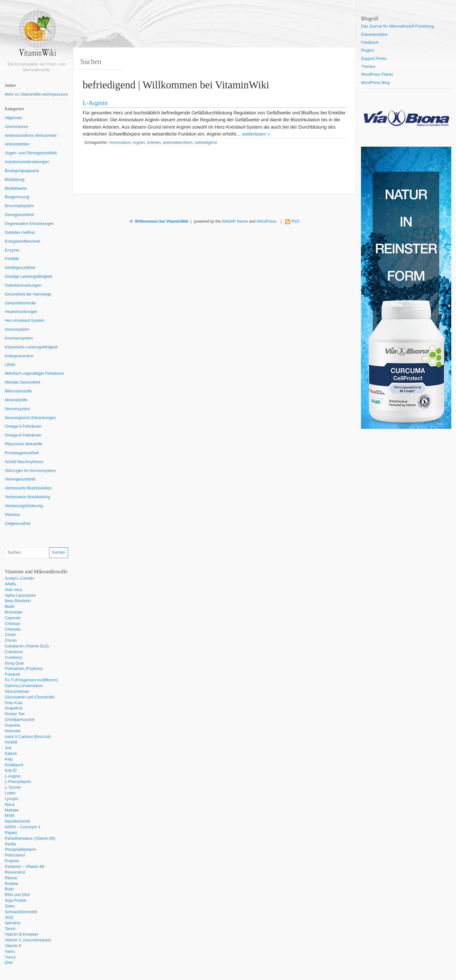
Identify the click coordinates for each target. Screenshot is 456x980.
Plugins (367, 50)
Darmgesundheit (19, 215)
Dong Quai (14, 663)
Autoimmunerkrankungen (27, 162)
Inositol (11, 742)
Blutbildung (15, 180)
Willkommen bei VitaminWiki (162, 221)
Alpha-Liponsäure (20, 595)
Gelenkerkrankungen (23, 285)
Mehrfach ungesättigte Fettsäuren (34, 373)
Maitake (12, 810)
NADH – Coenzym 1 (23, 827)
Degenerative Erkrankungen (29, 224)
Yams (10, 951)
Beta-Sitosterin (18, 601)
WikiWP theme (235, 221)
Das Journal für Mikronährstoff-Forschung (397, 26)
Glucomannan (17, 691)
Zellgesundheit (18, 524)
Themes (368, 67)
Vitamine (12, 515)
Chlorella (13, 629)
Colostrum (14, 652)
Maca (10, 805)
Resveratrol (15, 872)
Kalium (11, 754)
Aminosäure (120, 143)
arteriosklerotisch (178, 143)
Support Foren (374, 59)
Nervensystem (17, 409)
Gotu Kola (14, 703)
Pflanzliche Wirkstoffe (24, 444)
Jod (8, 748)
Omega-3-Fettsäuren (23, 426)
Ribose (11, 878)
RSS (295, 221)
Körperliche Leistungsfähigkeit (31, 347)
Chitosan (13, 624)
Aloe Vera (13, 590)
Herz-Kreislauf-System (25, 321)
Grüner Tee (15, 714)
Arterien (154, 143)
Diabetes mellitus (20, 232)
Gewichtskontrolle (20, 303)
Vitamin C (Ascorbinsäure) (28, 940)
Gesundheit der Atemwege (28, 294)
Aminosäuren (16, 127)
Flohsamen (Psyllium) (24, 669)
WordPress (266, 221)
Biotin (10, 607)
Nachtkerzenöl (17, 821)
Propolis (12, 861)
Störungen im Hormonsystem (30, 471)
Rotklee (11, 884)
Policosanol (15, 855)
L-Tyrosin (13, 787)
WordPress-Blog (375, 83)
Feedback (370, 42)
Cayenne (13, 618)
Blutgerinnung (17, 197)
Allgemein (13, 118)
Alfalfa (10, 584)
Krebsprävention (19, 356)
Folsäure (13, 674)
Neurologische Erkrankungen (30, 418)
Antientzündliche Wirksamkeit (31, 136)
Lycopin (12, 799)
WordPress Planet (377, 74)
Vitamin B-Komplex (22, 934)
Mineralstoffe (16, 400)
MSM (9, 816)
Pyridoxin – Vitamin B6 (25, 867)
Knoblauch (14, 765)
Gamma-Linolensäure (24, 686)
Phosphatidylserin (20, 850)
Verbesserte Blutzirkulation (28, 488)
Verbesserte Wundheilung (27, 497)
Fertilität (12, 259)
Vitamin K (13, 946)
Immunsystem (17, 329)
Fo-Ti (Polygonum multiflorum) (31, 680)
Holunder (13, 731)
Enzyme (12, 250)
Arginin (139, 143)
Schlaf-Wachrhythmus (24, 462)
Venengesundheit (20, 479)
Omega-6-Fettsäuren (23, 435)
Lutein (10, 793)
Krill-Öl (11, 771)
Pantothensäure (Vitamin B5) (30, 838)
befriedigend (206, 143)
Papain (11, 833)
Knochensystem (19, 338)
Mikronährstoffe (18, 391)
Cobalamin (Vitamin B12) (27, 646)
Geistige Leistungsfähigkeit (28, 277)
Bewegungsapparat (22, 171)
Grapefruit (14, 708)
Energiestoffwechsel (22, 241)
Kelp (9, 759)
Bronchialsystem (19, 206)
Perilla (10, 844)
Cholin (10, 635)
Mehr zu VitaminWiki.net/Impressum (36, 94)
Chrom (11, 640)
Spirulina (13, 923)
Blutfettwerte (16, 188)
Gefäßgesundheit (20, 268)
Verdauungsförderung (24, 506)
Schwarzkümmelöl (21, 912)
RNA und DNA (17, 895)
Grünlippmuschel (20, 720)
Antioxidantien (17, 144)
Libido (10, 365)
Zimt (9, 963)
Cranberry (14, 658)
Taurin (10, 929)
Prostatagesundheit (22, 453)
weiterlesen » (256, 134)
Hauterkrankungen (21, 312)
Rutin (9, 889)
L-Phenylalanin (18, 782)
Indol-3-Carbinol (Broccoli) (28, 737)
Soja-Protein (16, 900)
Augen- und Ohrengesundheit (31, 153)
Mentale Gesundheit (22, 382)
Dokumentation (374, 35)
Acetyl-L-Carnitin (19, 578)
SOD (9, 918)
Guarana (13, 725)
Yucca (10, 957)
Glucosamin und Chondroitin (30, 697)
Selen (10, 906)
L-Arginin (13, 776)
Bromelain (14, 612)
